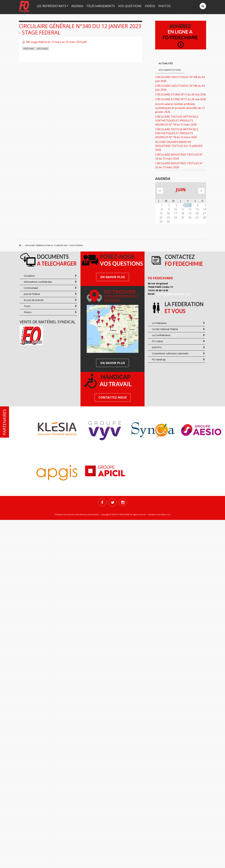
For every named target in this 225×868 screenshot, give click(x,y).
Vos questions (130, 6)
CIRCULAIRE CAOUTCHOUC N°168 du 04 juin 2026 (180, 79)
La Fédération (159, 323)
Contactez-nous (113, 397)
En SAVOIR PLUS (113, 277)
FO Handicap (159, 360)
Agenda (77, 6)
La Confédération (161, 335)
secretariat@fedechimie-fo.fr (173, 294)
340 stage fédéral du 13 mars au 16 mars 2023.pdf (56, 42)
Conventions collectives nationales (170, 353)
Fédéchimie (29, 49)
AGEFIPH (157, 347)
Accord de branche (34, 300)
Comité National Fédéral (165, 329)
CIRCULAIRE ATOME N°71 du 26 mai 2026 (181, 94)
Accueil (20, 245)
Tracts (27, 306)
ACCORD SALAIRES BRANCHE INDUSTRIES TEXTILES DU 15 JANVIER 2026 (179, 146)
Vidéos (150, 6)
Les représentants (51, 6)
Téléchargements (101, 6)
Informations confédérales (38, 282)
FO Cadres (157, 341)
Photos (165, 6)
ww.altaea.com (164, 514)
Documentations (170, 70)
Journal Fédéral (32, 294)
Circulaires (42, 49)
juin (181, 189)
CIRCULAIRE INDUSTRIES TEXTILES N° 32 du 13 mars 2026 (179, 157)
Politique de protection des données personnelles (77, 514)
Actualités (166, 63)
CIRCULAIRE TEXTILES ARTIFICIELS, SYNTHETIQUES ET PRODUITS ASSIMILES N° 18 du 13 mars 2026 (177, 121)
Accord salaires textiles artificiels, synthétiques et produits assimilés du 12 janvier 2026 (180, 108)
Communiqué (31, 288)
